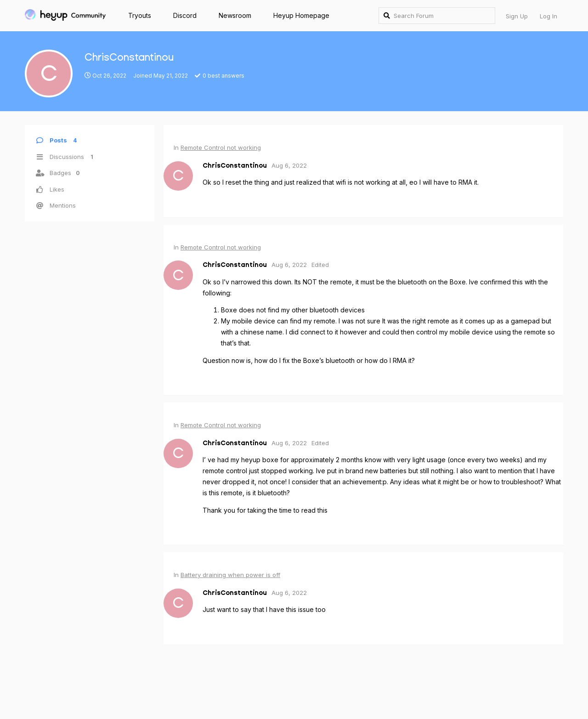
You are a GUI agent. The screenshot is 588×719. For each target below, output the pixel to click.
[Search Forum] (437, 16)
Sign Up (517, 16)
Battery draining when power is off (230, 575)
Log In (548, 16)
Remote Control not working (221, 147)
